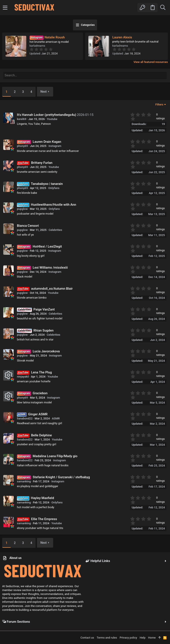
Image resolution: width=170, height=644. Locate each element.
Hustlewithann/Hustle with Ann (53, 204)
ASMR (56, 418)
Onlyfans (54, 188)
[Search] (163, 8)
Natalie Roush (47, 37)
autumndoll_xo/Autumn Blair (52, 288)
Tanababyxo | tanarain (47, 183)
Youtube (52, 119)
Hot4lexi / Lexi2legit (47, 246)
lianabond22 (25, 418)
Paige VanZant (44, 309)
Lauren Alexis (122, 37)
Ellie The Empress (44, 519)
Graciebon (40, 393)
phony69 (22, 145)
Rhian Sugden (44, 330)
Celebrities (55, 229)
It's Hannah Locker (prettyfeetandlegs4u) (47, 114)
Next (44, 91)
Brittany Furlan (42, 162)
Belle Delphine (41, 435)
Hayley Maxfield (42, 498)
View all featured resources (151, 62)
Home (152, 637)
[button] (5, 8)
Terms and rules (107, 637)
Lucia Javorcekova (46, 351)
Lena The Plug (41, 372)
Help (143, 637)
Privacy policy (128, 637)
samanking (24, 481)
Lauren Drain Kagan (47, 141)
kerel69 (22, 119)
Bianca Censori (28, 225)
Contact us (87, 637)
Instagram (55, 145)
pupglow (22, 208)
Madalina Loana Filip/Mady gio (55, 456)
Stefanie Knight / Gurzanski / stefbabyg (61, 477)
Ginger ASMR (38, 414)
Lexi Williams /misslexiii (50, 267)
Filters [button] (159, 104)
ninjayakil (23, 376)
